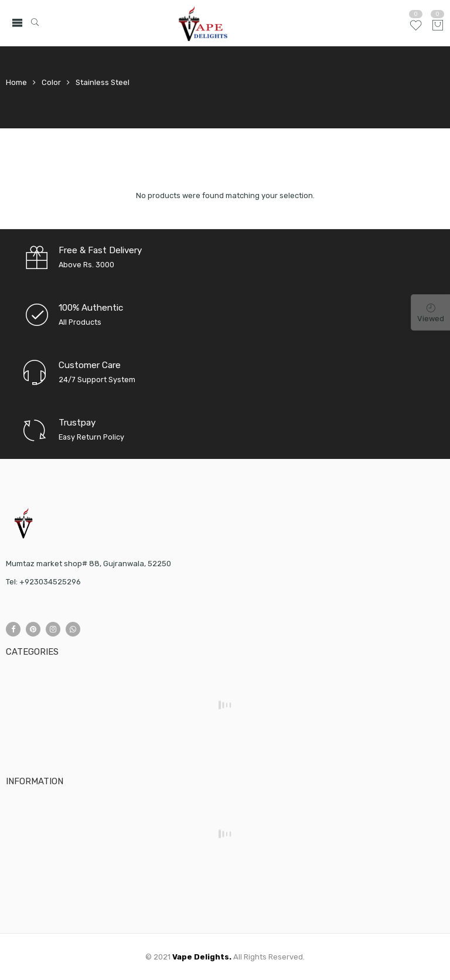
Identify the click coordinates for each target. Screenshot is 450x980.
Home (16, 82)
